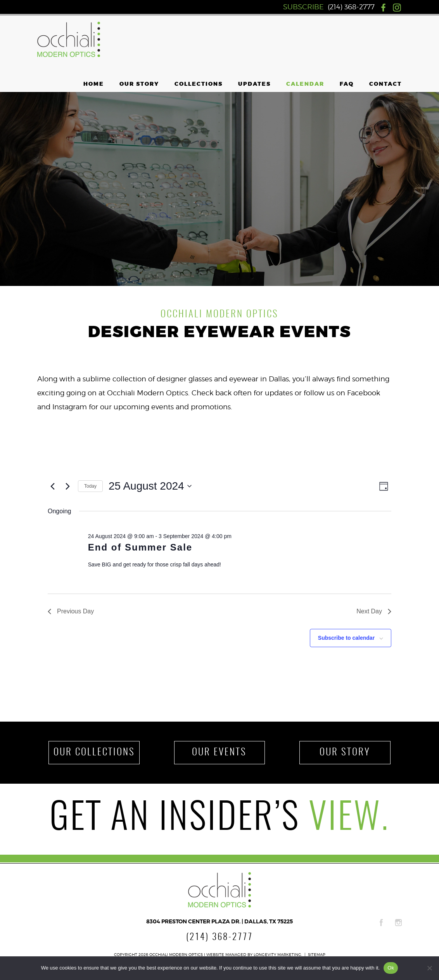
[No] (429, 968)
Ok (391, 968)
